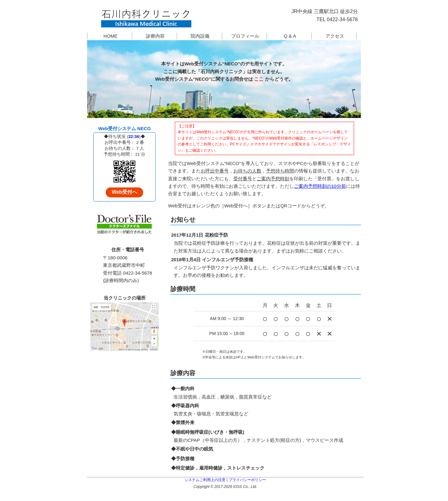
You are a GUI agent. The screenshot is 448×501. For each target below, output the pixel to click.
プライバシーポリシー (247, 478)
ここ (259, 77)
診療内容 (155, 34)
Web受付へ (124, 190)
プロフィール (245, 34)
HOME (111, 34)
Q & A (290, 34)
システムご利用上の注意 (205, 478)
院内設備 (200, 34)
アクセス (335, 34)
